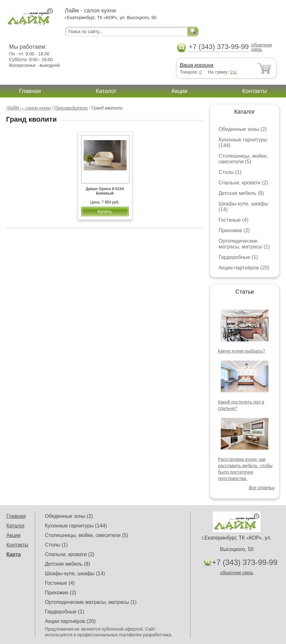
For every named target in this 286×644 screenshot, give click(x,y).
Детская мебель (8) (241, 193)
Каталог (106, 91)
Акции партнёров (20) (244, 268)
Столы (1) (230, 172)
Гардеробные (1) (238, 257)
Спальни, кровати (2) (243, 183)
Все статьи (262, 488)
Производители (71, 108)
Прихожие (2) (234, 230)
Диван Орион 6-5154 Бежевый (105, 191)
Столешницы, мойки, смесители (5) (243, 159)
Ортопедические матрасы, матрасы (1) (244, 244)
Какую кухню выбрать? (241, 351)
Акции (179, 91)
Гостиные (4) (234, 220)
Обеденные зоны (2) (243, 129)
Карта (14, 554)
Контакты (255, 91)
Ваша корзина (196, 65)
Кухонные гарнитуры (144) (76, 526)
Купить (105, 211)
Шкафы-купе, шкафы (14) (75, 573)
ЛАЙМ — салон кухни (28, 108)
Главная (30, 91)
